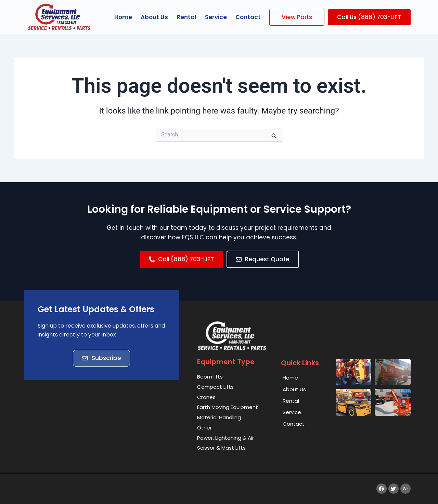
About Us (154, 17)
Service (216, 17)
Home (123, 17)
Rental (186, 17)
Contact (248, 17)
